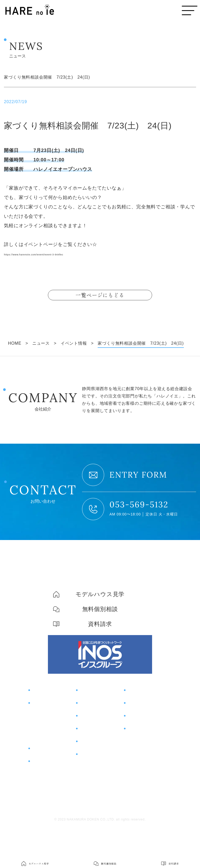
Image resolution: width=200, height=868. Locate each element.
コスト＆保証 (44, 741)
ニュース (89, 772)
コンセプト (45, 707)
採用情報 (135, 777)
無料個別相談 (143, 720)
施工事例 (89, 720)
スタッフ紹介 (140, 767)
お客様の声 (92, 733)
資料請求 (137, 733)
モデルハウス (143, 707)
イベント (89, 707)
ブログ (87, 759)
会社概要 (135, 758)
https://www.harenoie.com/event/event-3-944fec (58, 254)
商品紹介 (42, 765)
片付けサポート (50, 778)
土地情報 (89, 746)
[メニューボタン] (190, 10)
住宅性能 (40, 731)
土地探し (40, 751)
